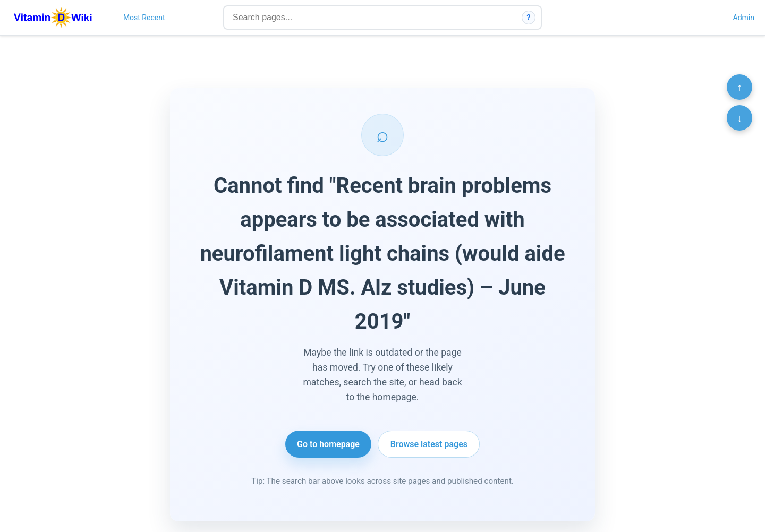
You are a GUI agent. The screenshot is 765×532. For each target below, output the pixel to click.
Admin (744, 18)
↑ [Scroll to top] (739, 87)
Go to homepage (328, 444)
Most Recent (144, 18)
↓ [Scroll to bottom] (739, 118)
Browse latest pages (429, 444)
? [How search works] (529, 18)
